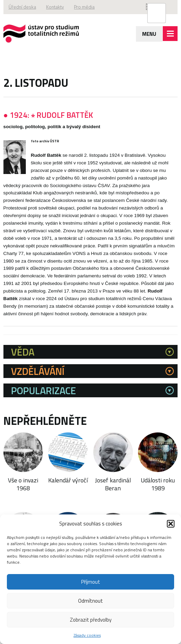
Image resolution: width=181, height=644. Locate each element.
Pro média (92, 7)
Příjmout (91, 582)
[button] (171, 524)
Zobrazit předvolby (91, 620)
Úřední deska (24, 7)
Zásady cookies (87, 635)
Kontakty (59, 7)
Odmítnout (90, 601)
